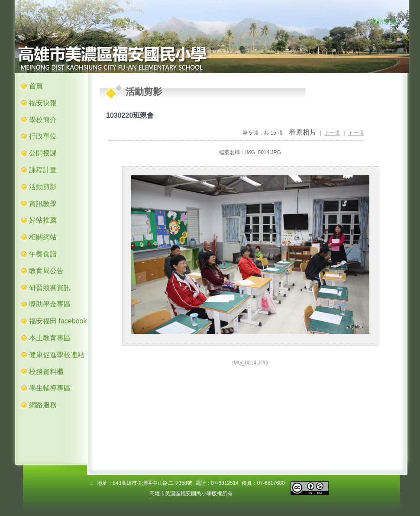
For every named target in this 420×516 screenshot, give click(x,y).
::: (362, 22)
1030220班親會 (130, 115)
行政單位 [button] (43, 136)
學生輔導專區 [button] (50, 388)
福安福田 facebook (58, 321)
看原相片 (303, 132)
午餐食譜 (43, 254)
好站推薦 (43, 220)
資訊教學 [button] (43, 204)
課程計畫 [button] (43, 170)
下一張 (356, 133)
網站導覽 (383, 22)
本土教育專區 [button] (50, 338)
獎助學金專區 (50, 304)
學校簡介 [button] (43, 120)
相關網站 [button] (43, 237)
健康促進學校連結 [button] (57, 355)
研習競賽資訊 (50, 288)
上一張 (332, 133)
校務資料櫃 (46, 372)
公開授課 (43, 153)
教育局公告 (46, 271)
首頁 (36, 86)
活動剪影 (43, 187)
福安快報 (43, 103)
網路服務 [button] (43, 405)
